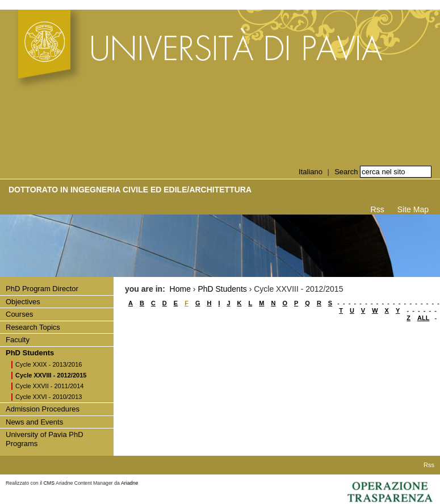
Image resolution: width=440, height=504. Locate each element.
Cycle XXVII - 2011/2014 (49, 386)
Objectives (23, 302)
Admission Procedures (43, 409)
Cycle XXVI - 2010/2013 (49, 397)
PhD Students (30, 353)
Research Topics (33, 327)
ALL (423, 318)
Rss (378, 209)
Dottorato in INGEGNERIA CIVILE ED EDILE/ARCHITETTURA (130, 190)
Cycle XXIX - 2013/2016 (49, 364)
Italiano (311, 172)
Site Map (413, 209)
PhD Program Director (42, 289)
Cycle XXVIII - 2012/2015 (51, 375)
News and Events (34, 422)
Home (180, 289)
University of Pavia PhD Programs (45, 439)
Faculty (18, 340)
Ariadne (129, 483)
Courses (19, 314)
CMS (49, 483)
